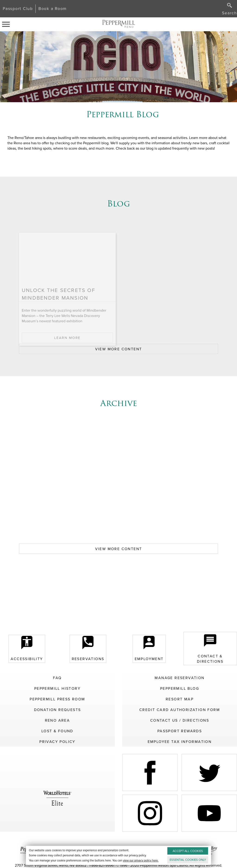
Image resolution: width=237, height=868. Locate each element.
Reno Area (58, 720)
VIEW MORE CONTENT (119, 349)
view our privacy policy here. (141, 860)
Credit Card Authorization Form (180, 710)
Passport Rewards (180, 731)
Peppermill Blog (180, 688)
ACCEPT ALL (188, 851)
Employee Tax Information (180, 742)
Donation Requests (58, 710)
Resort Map (180, 699)
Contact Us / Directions (180, 720)
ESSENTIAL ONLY (188, 860)
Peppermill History (57, 688)
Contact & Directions (210, 649)
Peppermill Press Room (57, 699)
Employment (149, 649)
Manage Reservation (179, 678)
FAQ (57, 678)
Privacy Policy (57, 742)
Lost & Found (57, 731)
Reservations (88, 649)
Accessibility (27, 649)
